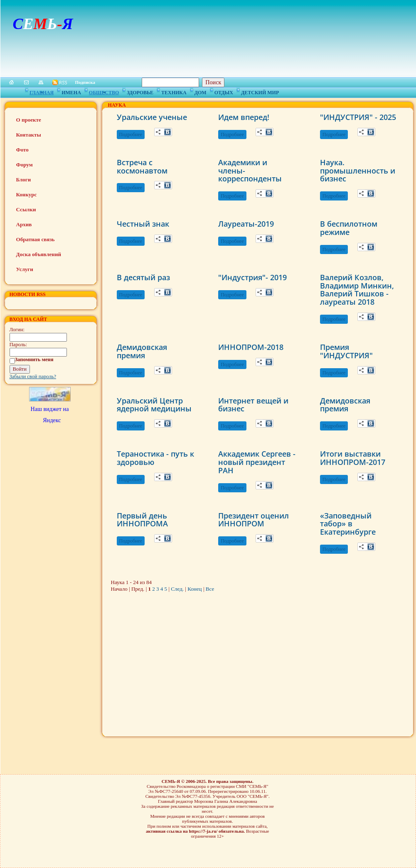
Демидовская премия (142, 351)
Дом (201, 91)
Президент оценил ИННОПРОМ (254, 520)
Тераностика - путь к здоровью (155, 458)
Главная (42, 91)
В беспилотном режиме (349, 228)
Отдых (224, 91)
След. (177, 589)
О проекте (29, 120)
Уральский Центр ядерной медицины (154, 405)
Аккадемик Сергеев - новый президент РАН (257, 462)
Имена (71, 91)
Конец (194, 589)
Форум (25, 165)
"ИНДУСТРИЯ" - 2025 (358, 117)
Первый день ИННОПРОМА (142, 520)
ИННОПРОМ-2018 (251, 347)
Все (210, 589)
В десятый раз (143, 277)
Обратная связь (36, 239)
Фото (22, 150)
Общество (104, 91)
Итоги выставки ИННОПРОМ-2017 (353, 458)
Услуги (25, 269)
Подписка (85, 82)
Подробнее (131, 134)
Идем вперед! (244, 117)
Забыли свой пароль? (33, 377)
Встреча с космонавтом (142, 166)
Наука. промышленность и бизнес (358, 171)
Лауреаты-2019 (246, 224)
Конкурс (27, 194)
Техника (174, 91)
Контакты (29, 135)
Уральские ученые (152, 117)
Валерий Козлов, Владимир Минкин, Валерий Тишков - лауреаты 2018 (357, 290)
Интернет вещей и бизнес (253, 405)
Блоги (24, 180)
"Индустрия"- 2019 (252, 277)
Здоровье (140, 91)
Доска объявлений (39, 254)
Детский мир (260, 91)
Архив (24, 224)
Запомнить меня (34, 359)
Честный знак (143, 224)
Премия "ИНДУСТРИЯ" (346, 351)
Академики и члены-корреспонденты (250, 171)
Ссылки (26, 209)
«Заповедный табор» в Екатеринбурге (348, 524)
